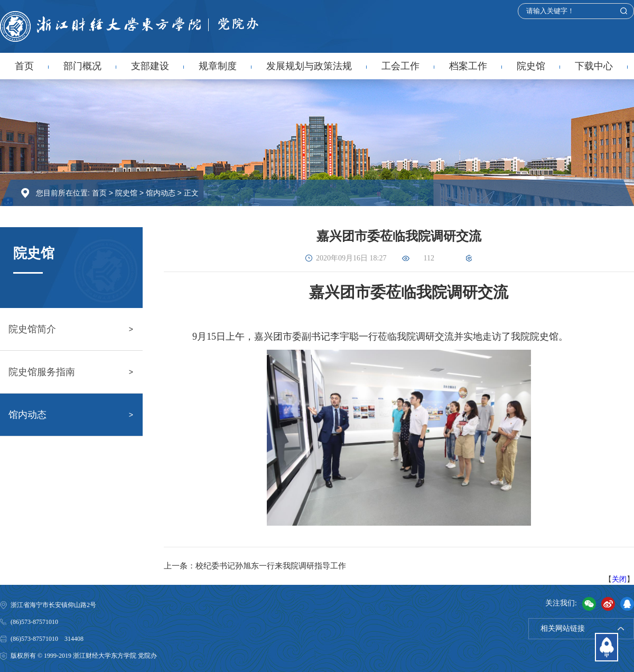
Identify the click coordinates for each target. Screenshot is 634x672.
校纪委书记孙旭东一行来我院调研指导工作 (271, 566)
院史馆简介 (32, 329)
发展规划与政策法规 (309, 66)
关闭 (619, 579)
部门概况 (82, 66)
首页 (24, 66)
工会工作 (400, 66)
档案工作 (468, 66)
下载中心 (594, 66)
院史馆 (531, 66)
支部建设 (150, 66)
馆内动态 (161, 193)
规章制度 (218, 66)
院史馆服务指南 (42, 372)
